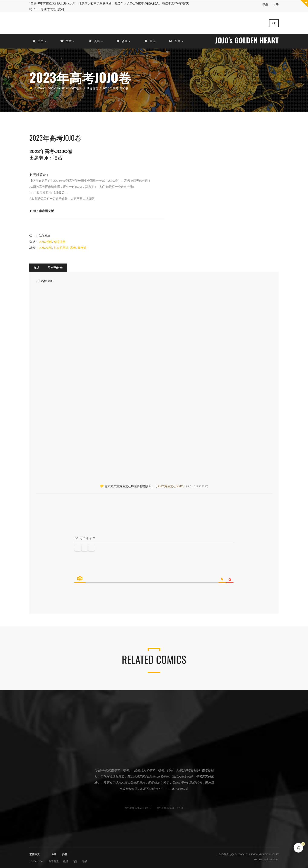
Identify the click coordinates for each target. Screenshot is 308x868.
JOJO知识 (46, 246)
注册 (276, 5)
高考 (73, 246)
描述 (36, 265)
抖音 (65, 852)
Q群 (75, 859)
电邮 (84, 859)
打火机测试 (61, 246)
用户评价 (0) (55, 265)
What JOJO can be (51, 86)
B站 (54, 852)
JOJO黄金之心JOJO (170, 484)
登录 (265, 5)
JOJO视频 (76, 86)
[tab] (36, 265)
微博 (66, 859)
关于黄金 (54, 859)
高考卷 (82, 246)
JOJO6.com (37, 859)
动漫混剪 (92, 86)
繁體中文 (35, 852)
